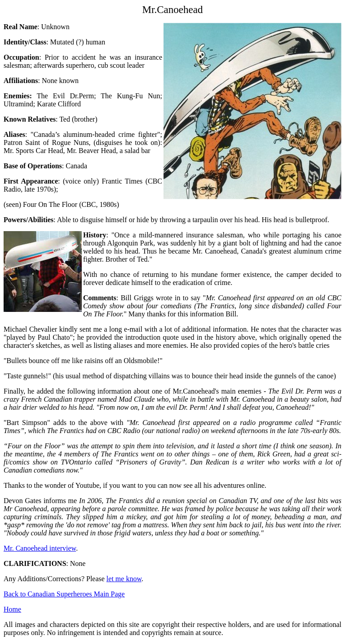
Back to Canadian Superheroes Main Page (64, 594)
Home (12, 609)
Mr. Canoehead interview (40, 548)
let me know (124, 579)
